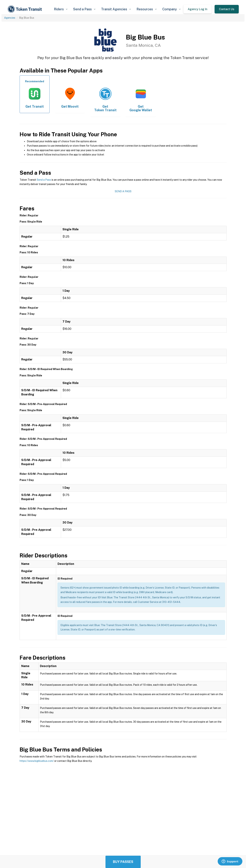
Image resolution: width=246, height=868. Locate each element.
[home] (25, 9)
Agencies (10, 18)
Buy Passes (123, 862)
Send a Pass (44, 180)
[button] (61, 9)
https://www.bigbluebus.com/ (37, 761)
